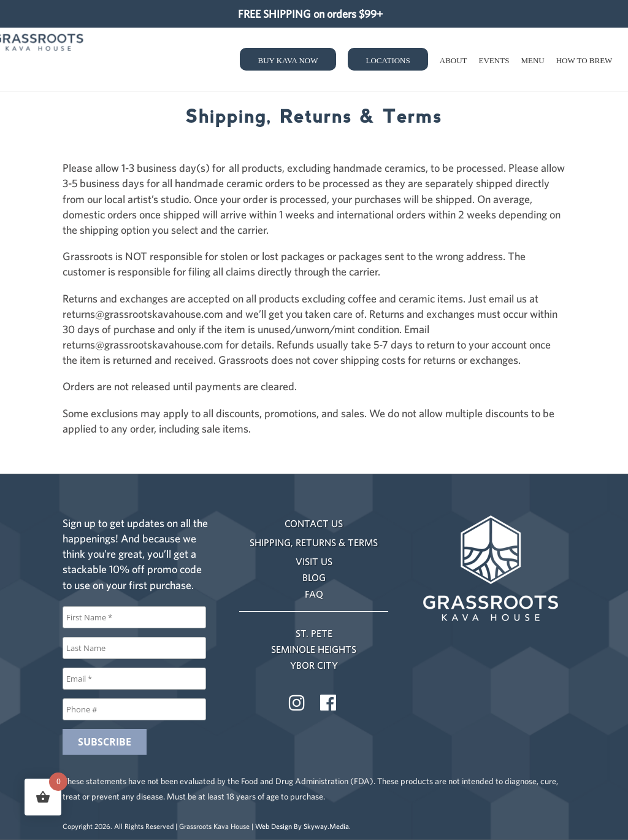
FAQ (314, 594)
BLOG (314, 577)
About (454, 60)
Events (494, 60)
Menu (532, 60)
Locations (388, 60)
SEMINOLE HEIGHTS (314, 649)
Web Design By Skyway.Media (302, 826)
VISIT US (314, 561)
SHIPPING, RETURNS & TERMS (314, 542)
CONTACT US (314, 523)
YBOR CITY (314, 665)
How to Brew (584, 60)
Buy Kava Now (288, 60)
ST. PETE (314, 633)
